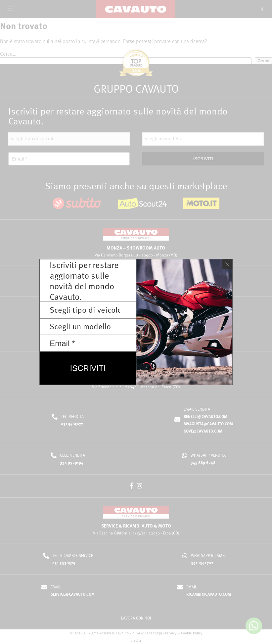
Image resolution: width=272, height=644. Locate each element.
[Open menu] (10, 9)
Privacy (171, 633)
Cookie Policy (192, 633)
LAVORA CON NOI (136, 618)
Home (106, 24)
